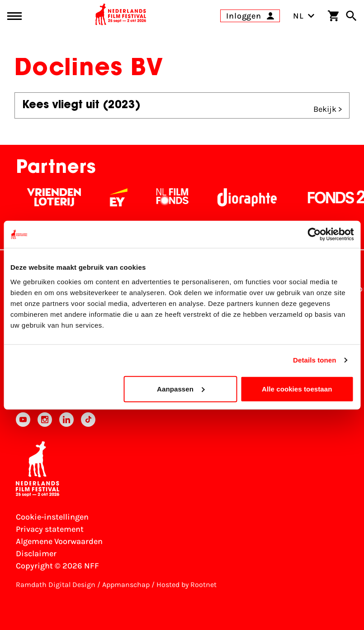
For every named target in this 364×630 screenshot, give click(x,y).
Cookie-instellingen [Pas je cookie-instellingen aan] (52, 517)
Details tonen (314, 360)
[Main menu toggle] (14, 16)
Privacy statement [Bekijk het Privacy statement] (50, 529)
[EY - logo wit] (122, 197)
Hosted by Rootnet (187, 585)
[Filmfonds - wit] (176, 197)
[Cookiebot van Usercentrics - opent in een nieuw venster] (314, 234)
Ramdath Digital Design (56, 585)
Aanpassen (181, 389)
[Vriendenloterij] (58, 197)
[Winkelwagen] (333, 16)
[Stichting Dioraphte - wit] (251, 197)
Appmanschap (126, 585)
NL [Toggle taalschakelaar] (304, 16)
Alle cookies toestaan (297, 389)
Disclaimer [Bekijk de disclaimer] (36, 554)
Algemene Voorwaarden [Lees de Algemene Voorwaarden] (59, 541)
